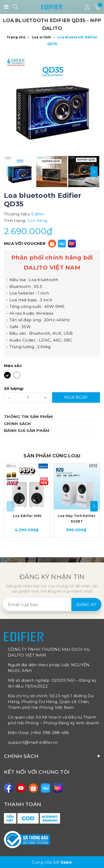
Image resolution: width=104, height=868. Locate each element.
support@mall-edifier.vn (33, 742)
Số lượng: (14, 388)
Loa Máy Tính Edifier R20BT (77, 518)
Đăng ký (86, 605)
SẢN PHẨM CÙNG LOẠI (52, 456)
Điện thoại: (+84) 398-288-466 (38, 733)
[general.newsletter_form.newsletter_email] (52, 604)
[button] (94, 172)
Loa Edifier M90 (27, 516)
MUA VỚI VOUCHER (25, 243)
